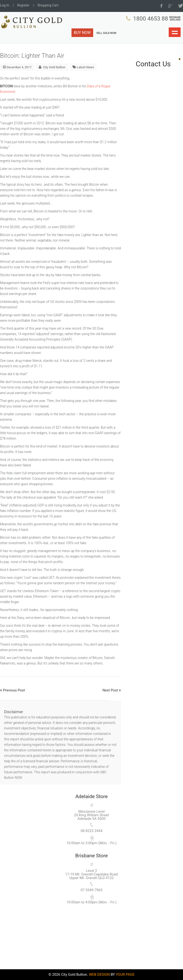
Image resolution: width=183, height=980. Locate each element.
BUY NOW (82, 33)
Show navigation (175, 32)
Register (23, 5)
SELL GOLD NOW (106, 33)
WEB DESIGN (99, 975)
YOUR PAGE (125, 975)
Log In (5, 5)
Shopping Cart (48, 5)
